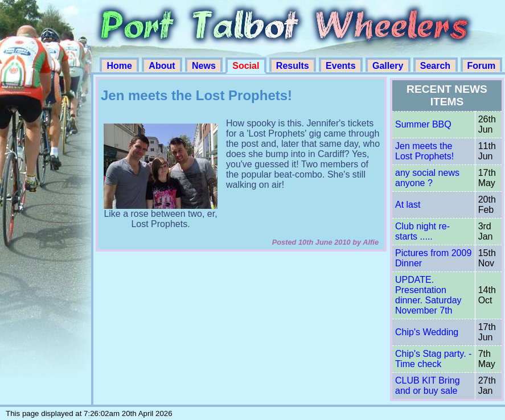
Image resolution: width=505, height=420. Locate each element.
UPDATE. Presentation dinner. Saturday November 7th (428, 295)
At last (408, 205)
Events (342, 66)
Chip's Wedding (427, 332)
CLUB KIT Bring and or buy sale (428, 386)
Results (294, 66)
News (205, 66)
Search (437, 66)
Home (120, 66)
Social (247, 66)
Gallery (389, 66)
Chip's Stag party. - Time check (433, 359)
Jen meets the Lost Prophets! (424, 151)
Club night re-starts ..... (422, 231)
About (163, 66)
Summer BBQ (423, 124)
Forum (482, 66)
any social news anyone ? (427, 178)
